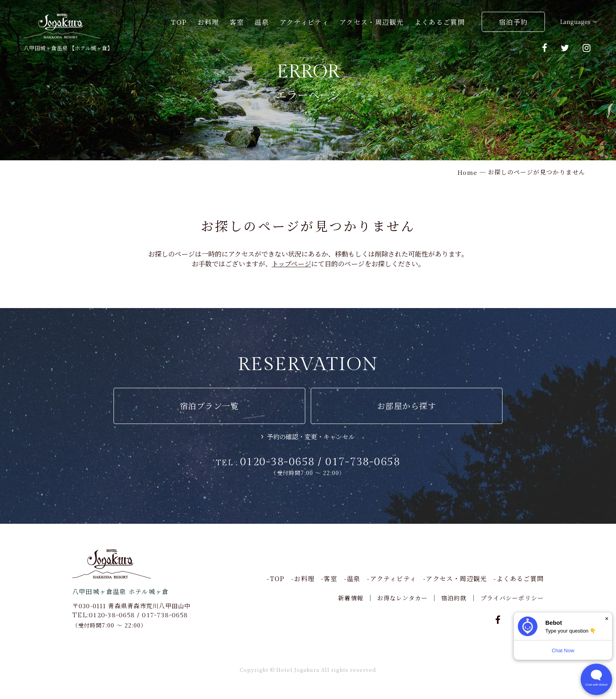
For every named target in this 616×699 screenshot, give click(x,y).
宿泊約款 (454, 598)
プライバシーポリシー (512, 598)
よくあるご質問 (440, 22)
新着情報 (351, 598)
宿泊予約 (513, 22)
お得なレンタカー (402, 598)
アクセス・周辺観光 (372, 22)
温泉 (262, 22)
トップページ (291, 263)
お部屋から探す (407, 406)
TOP (179, 22)
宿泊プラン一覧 (210, 406)
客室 (237, 22)
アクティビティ (304, 22)
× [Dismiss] (607, 619)
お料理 (208, 22)
